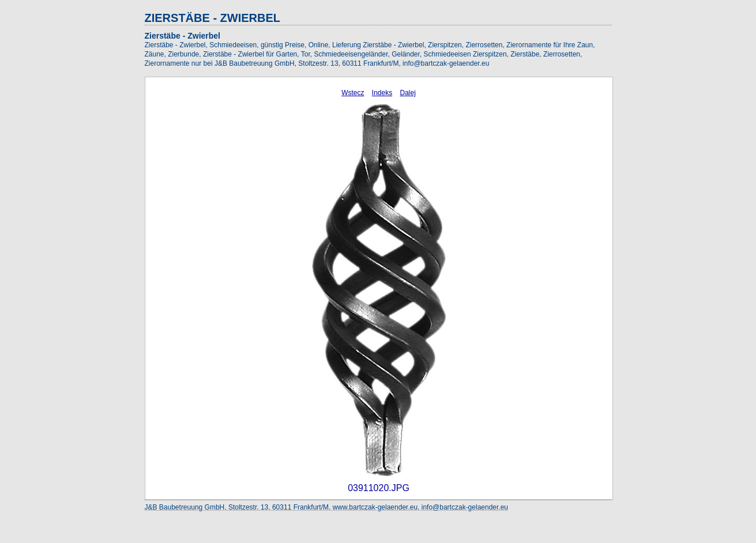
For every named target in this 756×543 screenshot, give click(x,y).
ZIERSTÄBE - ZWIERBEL (213, 18)
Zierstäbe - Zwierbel (183, 36)
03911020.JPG (379, 488)
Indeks (382, 93)
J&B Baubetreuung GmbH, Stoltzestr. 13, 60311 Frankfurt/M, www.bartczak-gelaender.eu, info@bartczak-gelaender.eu (327, 507)
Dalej (408, 93)
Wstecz (353, 93)
